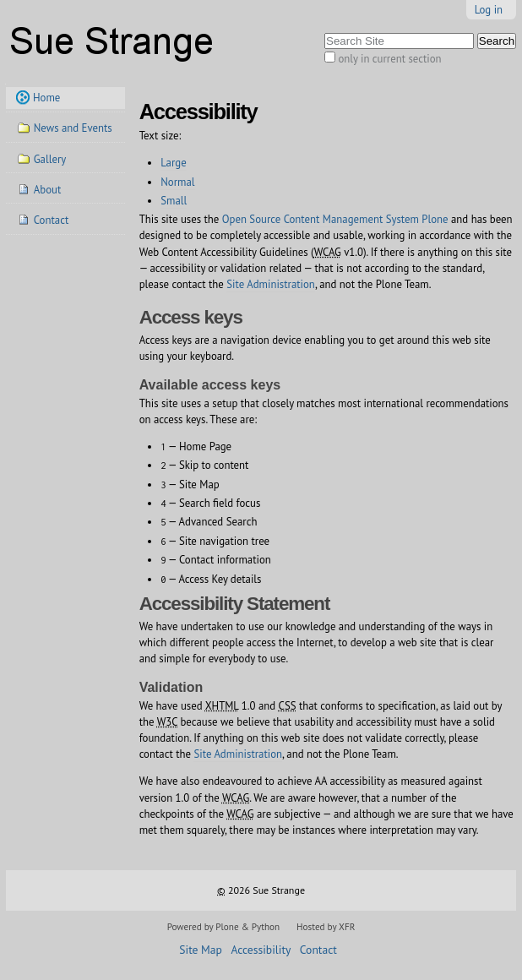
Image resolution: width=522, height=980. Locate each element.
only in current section (389, 59)
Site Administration (271, 284)
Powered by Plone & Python (224, 927)
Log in (489, 10)
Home (46, 98)
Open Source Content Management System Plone (335, 219)
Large (173, 163)
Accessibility (261, 950)
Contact (318, 950)
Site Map (201, 950)
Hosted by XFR (326, 927)
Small (174, 201)
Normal (177, 182)
